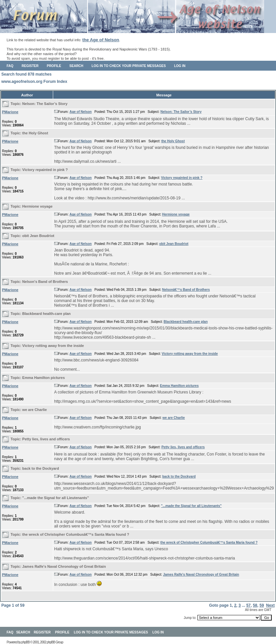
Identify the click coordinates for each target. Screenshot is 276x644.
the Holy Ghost (35, 133)
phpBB (26, 642)
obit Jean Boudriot (38, 236)
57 (248, 605)
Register (30, 66)
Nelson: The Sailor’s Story (45, 104)
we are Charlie (34, 410)
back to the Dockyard (40, 468)
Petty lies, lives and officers (46, 439)
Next (270, 605)
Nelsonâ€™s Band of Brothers (186, 290)
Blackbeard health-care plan (46, 314)
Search (76, 66)
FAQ (10, 66)
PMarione (10, 112)
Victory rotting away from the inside (53, 346)
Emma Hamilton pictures (43, 378)
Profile (54, 66)
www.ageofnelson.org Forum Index (34, 82)
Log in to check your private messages (129, 66)
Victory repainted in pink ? (45, 170)
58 (255, 605)
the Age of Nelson (101, 40)
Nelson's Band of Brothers (45, 282)
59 (262, 605)
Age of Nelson (80, 112)
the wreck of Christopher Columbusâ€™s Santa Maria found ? (76, 534)
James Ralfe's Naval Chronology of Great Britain (64, 566)
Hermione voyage (37, 206)
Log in (180, 66)
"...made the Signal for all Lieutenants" (55, 498)
